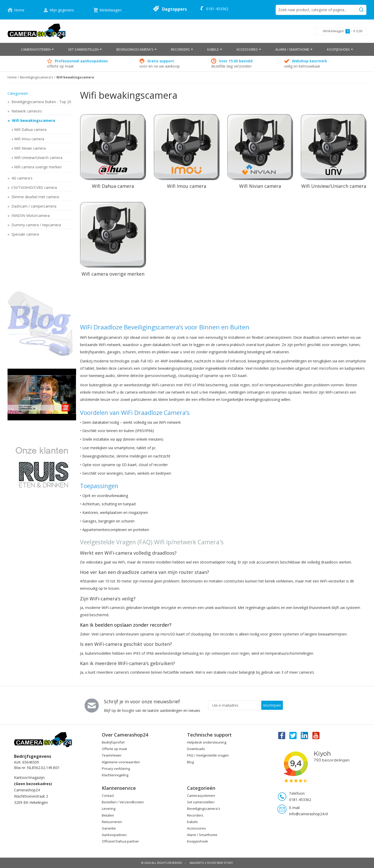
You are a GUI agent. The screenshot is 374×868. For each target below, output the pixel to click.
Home (19, 10)
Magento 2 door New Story (211, 863)
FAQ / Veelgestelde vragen (208, 755)
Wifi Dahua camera (30, 130)
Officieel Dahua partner (120, 841)
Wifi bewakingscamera (33, 120)
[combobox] (321, 10)
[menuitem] (37, 49)
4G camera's (21, 178)
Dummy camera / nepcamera (36, 225)
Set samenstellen (201, 802)
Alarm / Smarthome (202, 835)
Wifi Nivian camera (30, 148)
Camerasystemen (201, 796)
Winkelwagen (111, 10)
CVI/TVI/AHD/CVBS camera (34, 187)
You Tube (316, 735)
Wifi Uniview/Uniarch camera (38, 158)
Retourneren (112, 822)
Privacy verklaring (116, 768)
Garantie (109, 828)
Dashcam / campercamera (33, 206)
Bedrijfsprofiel (113, 742)
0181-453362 (217, 9)
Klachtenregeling (115, 775)
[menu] (187, 49)
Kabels (192, 822)
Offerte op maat (114, 749)
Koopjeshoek (198, 841)
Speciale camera (25, 234)
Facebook (281, 735)
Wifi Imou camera (29, 139)
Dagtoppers (174, 9)
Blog (190, 762)
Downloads (196, 749)
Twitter (293, 735)
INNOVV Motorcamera (30, 216)
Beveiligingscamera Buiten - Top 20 (41, 102)
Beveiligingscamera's (204, 809)
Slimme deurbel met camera (35, 197)
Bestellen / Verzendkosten (123, 802)
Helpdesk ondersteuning (207, 742)
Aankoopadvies (114, 835)
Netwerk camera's (26, 111)
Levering (109, 809)
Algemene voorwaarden (121, 762)
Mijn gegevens (62, 10)
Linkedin (305, 735)
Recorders (195, 815)
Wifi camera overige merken (38, 167)
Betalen (108, 815)
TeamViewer (112, 755)
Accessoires (196, 828)
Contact (108, 796)
